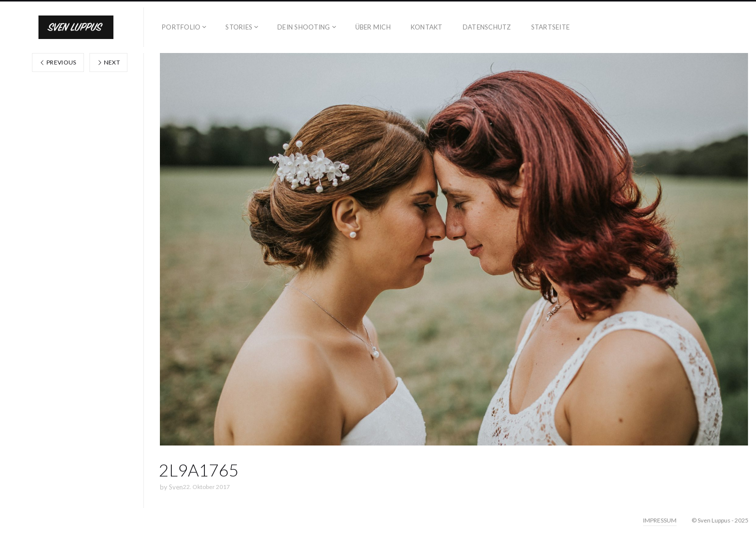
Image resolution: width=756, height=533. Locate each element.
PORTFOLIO (181, 27)
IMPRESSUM (660, 520)
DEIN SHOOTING (304, 27)
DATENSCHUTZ (487, 27)
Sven (176, 487)
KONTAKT (427, 27)
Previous (58, 62)
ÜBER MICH (373, 27)
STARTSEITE (551, 27)
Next (108, 62)
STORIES (239, 27)
